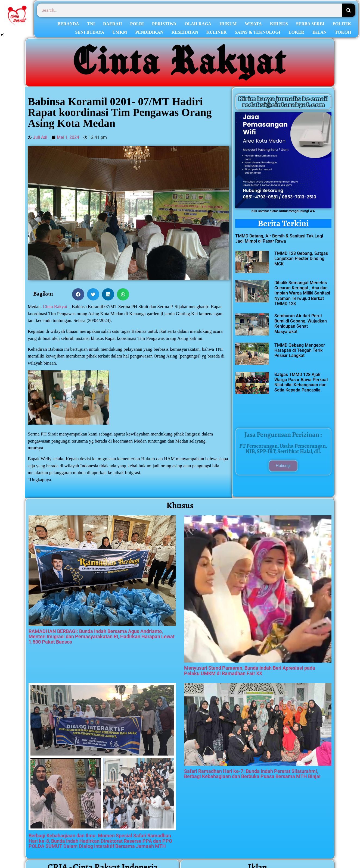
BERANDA (68, 24)
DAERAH (112, 24)
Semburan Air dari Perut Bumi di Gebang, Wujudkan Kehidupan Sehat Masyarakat (301, 324)
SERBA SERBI (310, 24)
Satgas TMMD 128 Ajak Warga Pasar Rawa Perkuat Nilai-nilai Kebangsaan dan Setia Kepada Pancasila (301, 382)
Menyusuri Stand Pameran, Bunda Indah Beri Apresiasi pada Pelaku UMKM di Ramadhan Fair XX (250, 671)
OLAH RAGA (198, 24)
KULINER (217, 32)
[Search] (349, 10)
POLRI (137, 24)
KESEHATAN (185, 32)
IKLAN (319, 32)
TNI (91, 24)
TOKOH (343, 32)
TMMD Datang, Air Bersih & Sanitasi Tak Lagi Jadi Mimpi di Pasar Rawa (279, 239)
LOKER (296, 32)
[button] (78, 294)
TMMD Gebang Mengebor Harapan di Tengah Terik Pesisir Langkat (300, 350)
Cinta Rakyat (55, 307)
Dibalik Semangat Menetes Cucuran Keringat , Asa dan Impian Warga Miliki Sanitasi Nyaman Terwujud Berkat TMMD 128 (302, 293)
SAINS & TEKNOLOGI (257, 32)
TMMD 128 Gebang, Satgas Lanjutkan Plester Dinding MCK (301, 258)
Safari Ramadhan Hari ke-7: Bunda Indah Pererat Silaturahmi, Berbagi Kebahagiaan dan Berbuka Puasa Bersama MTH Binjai (252, 774)
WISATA (253, 24)
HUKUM (228, 24)
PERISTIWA (164, 24)
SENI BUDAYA (90, 32)
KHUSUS (279, 24)
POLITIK (342, 24)
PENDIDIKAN (149, 32)
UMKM (120, 32)
